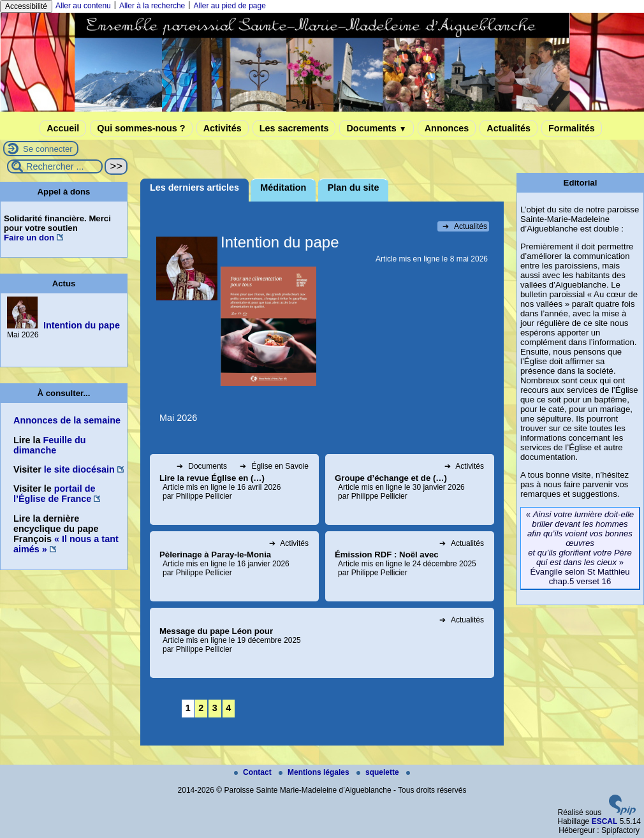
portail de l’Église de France (55, 494)
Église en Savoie (274, 466)
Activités (223, 128)
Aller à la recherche (152, 6)
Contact (254, 772)
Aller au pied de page (229, 6)
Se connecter (48, 149)
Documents (376, 128)
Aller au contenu (83, 6)
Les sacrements (294, 128)
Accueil (63, 128)
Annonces (447, 128)
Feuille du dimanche (50, 445)
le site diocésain (79, 469)
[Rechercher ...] (55, 166)
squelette (379, 772)
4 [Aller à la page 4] (228, 708)
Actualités (509, 128)
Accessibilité (26, 6)
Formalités (572, 128)
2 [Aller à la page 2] (201, 708)
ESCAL (605, 821)
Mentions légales (315, 772)
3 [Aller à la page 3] (215, 708)
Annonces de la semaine (67, 420)
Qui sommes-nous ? (141, 128)
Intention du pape (82, 325)
